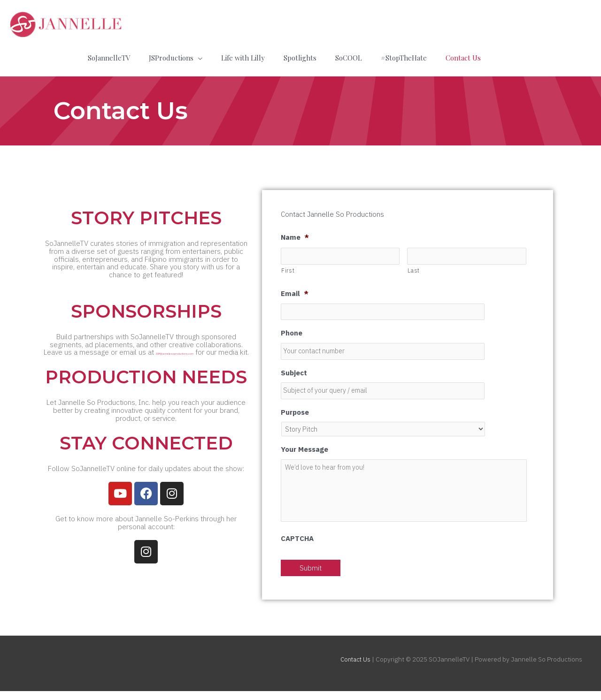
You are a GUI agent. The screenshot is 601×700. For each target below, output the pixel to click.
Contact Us (354, 669)
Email (295, 287)
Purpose (295, 408)
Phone (292, 328)
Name (295, 230)
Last (414, 264)
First (288, 264)
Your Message (304, 446)
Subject (294, 368)
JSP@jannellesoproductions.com (119, 353)
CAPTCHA (297, 548)
